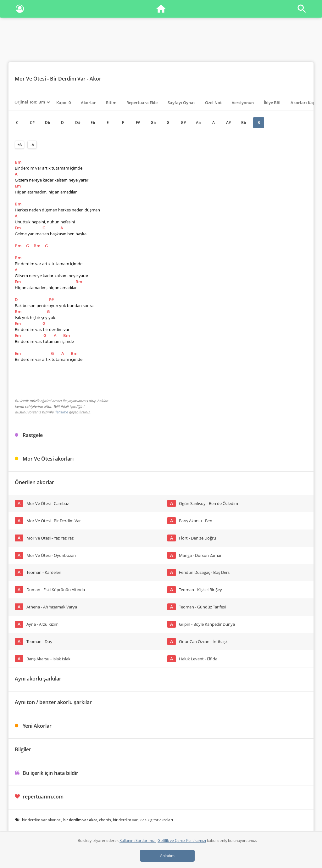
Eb (93, 123)
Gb (153, 123)
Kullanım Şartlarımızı (138, 840)
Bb (244, 123)
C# (32, 123)
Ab (198, 123)
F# (138, 123)
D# (78, 123)
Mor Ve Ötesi (30, 79)
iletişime (61, 412)
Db (47, 123)
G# (183, 123)
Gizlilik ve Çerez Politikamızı (182, 840)
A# (229, 123)
